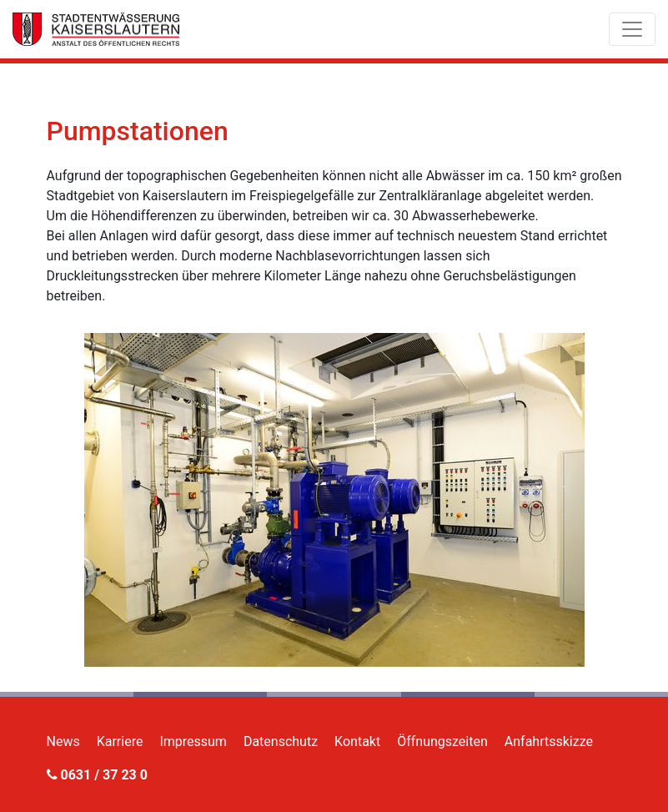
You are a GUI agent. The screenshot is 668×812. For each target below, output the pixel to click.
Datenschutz (281, 741)
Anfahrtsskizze (549, 741)
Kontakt (357, 741)
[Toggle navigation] (632, 29)
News (63, 741)
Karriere (120, 741)
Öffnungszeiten (442, 741)
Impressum (193, 741)
